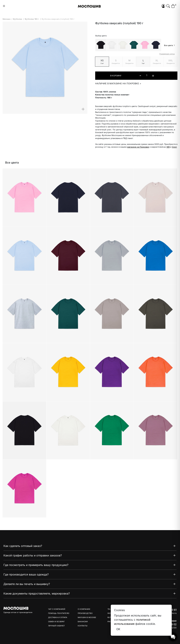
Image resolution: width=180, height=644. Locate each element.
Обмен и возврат (56, 622)
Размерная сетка (167, 54)
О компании (84, 609)
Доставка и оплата (58, 617)
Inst (109, 613)
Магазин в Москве (87, 617)
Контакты (83, 626)
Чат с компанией (57, 609)
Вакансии (83, 622)
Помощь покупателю (59, 613)
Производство (85, 613)
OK (118, 629)
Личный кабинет (56, 626)
